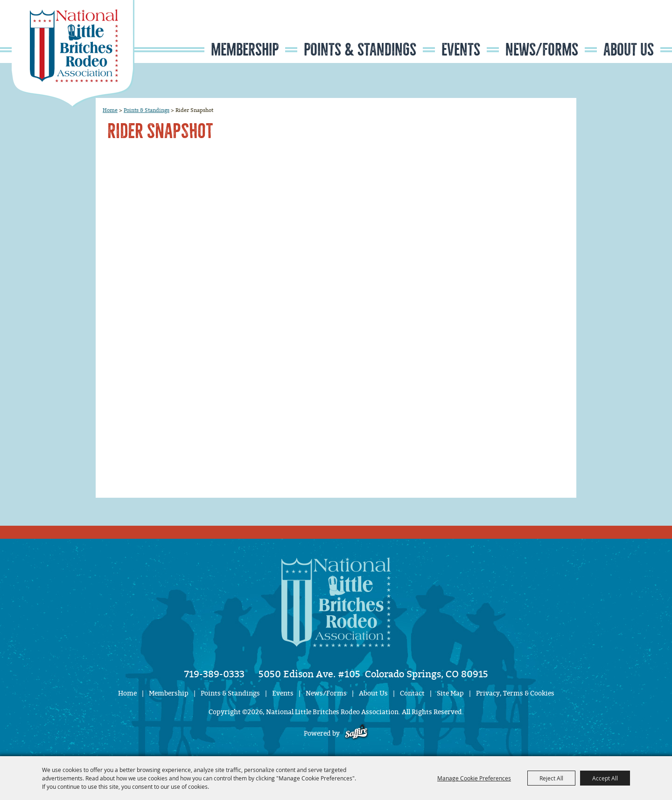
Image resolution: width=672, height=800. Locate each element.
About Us (629, 50)
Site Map (450, 693)
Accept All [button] (605, 778)
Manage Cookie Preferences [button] (474, 778)
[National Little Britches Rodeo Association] (73, 54)
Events (461, 50)
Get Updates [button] (633, 30)
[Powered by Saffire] (356, 734)
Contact (412, 693)
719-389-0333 (214, 674)
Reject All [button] (551, 778)
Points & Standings (360, 50)
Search (604, 30)
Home (110, 110)
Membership (245, 50)
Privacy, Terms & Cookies (515, 693)
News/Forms (542, 50)
